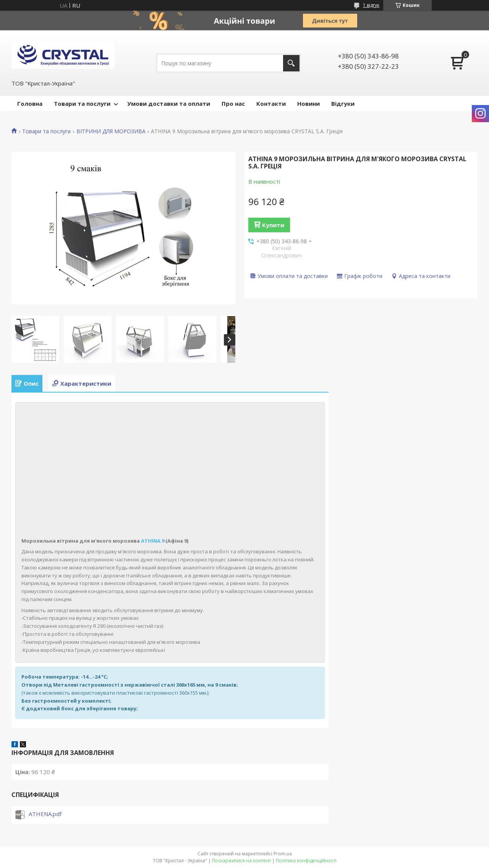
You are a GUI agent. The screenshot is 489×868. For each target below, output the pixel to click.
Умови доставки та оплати (169, 103)
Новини (308, 103)
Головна (30, 103)
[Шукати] (291, 63)
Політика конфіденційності (306, 861)
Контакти (271, 103)
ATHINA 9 (153, 541)
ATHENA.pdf (45, 814)
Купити (273, 225)
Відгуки (343, 103)
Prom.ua (283, 854)
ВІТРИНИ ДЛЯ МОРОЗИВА (111, 131)
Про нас (233, 103)
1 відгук (371, 5)
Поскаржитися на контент (241, 861)
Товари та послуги (82, 103)
